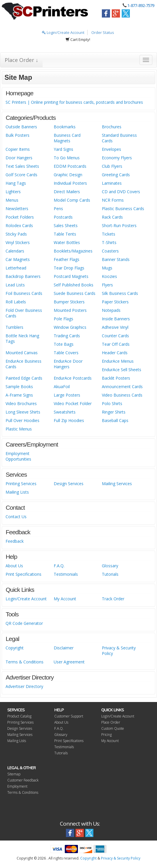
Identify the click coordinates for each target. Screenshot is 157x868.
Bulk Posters (18, 135)
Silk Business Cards (120, 293)
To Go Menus (67, 158)
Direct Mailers (67, 192)
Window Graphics (70, 327)
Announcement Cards (122, 387)
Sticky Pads (16, 234)
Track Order (113, 599)
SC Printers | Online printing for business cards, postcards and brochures (74, 102)
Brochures (112, 127)
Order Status (103, 32)
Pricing (107, 735)
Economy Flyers (117, 158)
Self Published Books (74, 285)
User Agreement (69, 662)
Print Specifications (23, 574)
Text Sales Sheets (22, 166)
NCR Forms (113, 200)
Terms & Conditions (25, 662)
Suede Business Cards (75, 293)
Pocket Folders (20, 217)
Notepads (111, 310)
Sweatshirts (65, 412)
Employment (17, 786)
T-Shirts (109, 242)
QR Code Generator (24, 623)
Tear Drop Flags (69, 268)
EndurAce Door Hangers (68, 364)
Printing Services (21, 484)
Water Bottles (67, 242)
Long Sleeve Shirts (23, 412)
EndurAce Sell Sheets (122, 370)
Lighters (13, 192)
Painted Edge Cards (24, 378)
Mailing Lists (17, 492)
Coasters (110, 251)
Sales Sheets (66, 225)
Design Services (69, 484)
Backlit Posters (116, 378)
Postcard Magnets (71, 276)
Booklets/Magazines (73, 251)
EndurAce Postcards (73, 378)
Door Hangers (19, 158)
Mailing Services (117, 484)
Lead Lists (15, 285)
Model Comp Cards (72, 200)
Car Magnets (18, 259)
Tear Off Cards (116, 344)
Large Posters (67, 395)
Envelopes (111, 149)
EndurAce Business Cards (23, 364)
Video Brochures (21, 403)
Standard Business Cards (119, 138)
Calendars (15, 251)
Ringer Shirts (114, 412)
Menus (12, 200)
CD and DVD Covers (121, 192)
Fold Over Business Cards (24, 313)
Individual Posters (70, 183)
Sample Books (19, 387)
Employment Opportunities (18, 456)
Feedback (15, 541)
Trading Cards (67, 336)
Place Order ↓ (21, 60)
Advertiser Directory (24, 686)
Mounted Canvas (22, 353)
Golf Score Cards (21, 175)
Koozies (109, 276)
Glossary (110, 566)
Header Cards (115, 353)
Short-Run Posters (119, 225)
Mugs (107, 268)
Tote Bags (64, 344)
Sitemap (14, 774)
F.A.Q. (59, 566)
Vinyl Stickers (18, 242)
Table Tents (65, 234)
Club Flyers (112, 166)
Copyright (15, 648)
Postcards (63, 217)
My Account (65, 599)
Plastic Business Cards (123, 209)
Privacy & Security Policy (119, 651)
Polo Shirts (112, 403)
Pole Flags (63, 319)
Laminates (112, 183)
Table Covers (66, 353)
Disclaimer (64, 648)
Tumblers (14, 327)
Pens (58, 209)
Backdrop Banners (23, 276)
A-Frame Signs (19, 395)
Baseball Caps (115, 420)
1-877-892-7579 (141, 5)
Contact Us (16, 517)
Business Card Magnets (67, 138)
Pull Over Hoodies (22, 420)
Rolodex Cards (19, 225)
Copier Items (18, 149)
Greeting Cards (116, 175)
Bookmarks (65, 127)
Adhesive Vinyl (115, 327)
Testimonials (66, 574)
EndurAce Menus (118, 361)
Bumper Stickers (69, 302)
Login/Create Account (63, 32)
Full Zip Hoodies (69, 420)
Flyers (107, 285)
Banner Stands (116, 259)
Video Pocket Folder (73, 403)
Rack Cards (112, 217)
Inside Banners (116, 319)
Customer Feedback (23, 780)
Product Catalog (19, 716)
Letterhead (16, 268)
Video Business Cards (122, 395)
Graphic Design (68, 175)
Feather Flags (67, 259)
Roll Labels (16, 302)
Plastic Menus (19, 429)
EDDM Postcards (70, 166)
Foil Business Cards (24, 293)
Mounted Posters (70, 310)
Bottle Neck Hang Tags (22, 338)
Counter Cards (115, 336)
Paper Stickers (115, 302)
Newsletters (17, 209)
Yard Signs (63, 149)
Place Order (111, 722)
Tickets (109, 234)
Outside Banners (21, 127)
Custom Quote (113, 728)
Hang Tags (16, 183)
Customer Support (69, 716)
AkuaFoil (62, 387)
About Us (14, 566)
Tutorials (110, 574)
